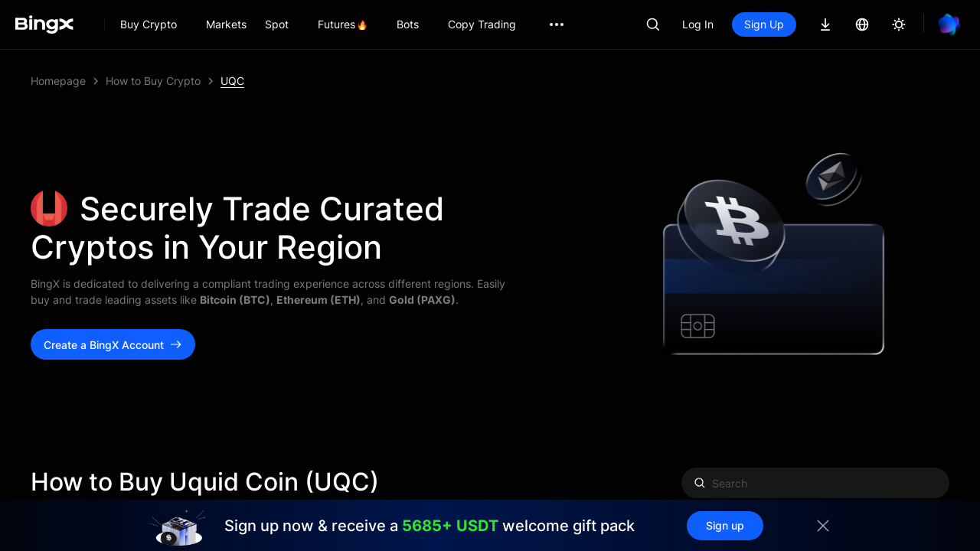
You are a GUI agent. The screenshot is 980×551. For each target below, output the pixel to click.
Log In (698, 24)
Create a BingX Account (113, 345)
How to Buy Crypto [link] (153, 81)
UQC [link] (232, 81)
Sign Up (764, 24)
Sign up (725, 525)
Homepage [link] (58, 81)
